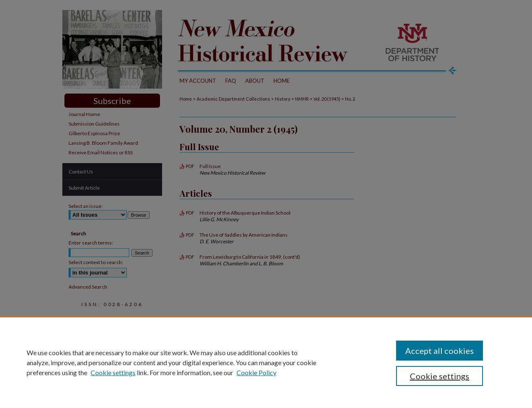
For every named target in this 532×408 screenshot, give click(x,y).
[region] (266, 362)
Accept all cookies (440, 351)
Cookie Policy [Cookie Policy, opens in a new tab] (256, 372)
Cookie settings (113, 372)
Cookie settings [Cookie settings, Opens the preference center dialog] (440, 376)
